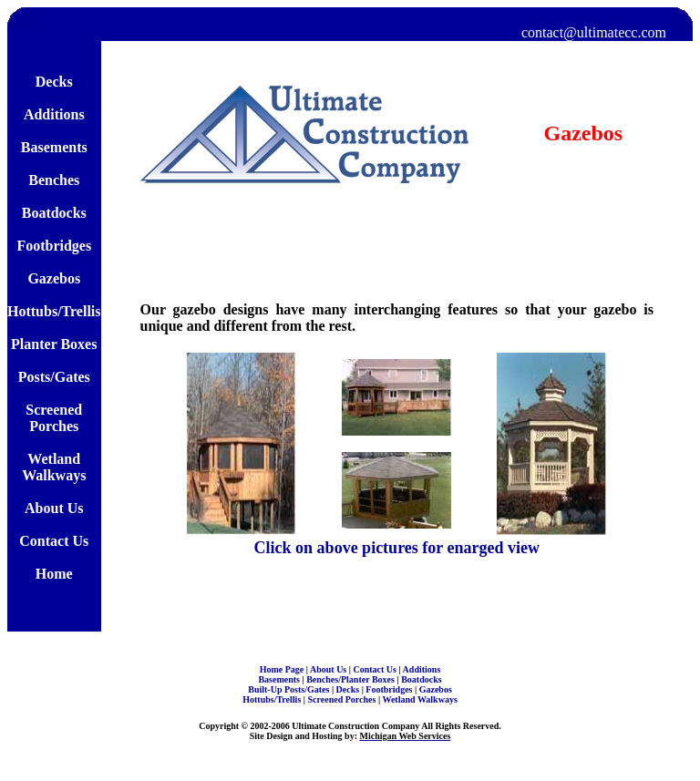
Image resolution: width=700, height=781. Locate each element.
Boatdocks (421, 679)
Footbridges (390, 689)
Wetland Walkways (419, 699)
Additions (422, 669)
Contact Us (376, 669)
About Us (329, 669)
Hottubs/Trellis (273, 699)
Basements (280, 679)
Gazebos (436, 689)
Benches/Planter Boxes (351, 679)
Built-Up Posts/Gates (290, 689)
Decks (349, 689)
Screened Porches (343, 699)
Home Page (283, 669)
